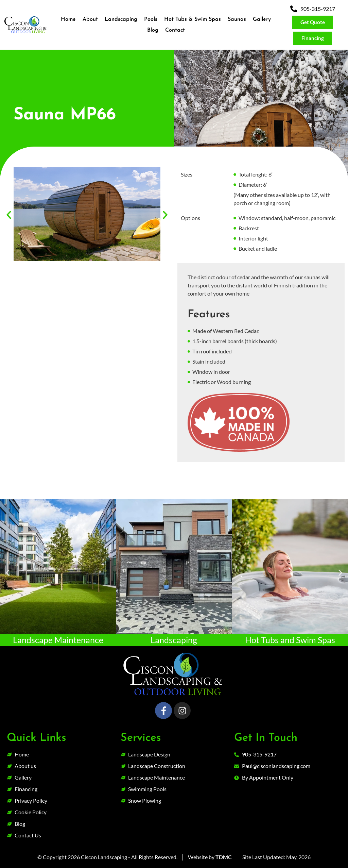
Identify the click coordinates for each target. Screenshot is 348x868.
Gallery (262, 19)
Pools (151, 19)
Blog (153, 30)
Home (68, 19)
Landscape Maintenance (58, 640)
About (90, 19)
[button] (9, 215)
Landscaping (121, 19)
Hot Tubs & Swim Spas (193, 19)
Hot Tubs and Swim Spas (290, 640)
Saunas (237, 19)
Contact (175, 30)
